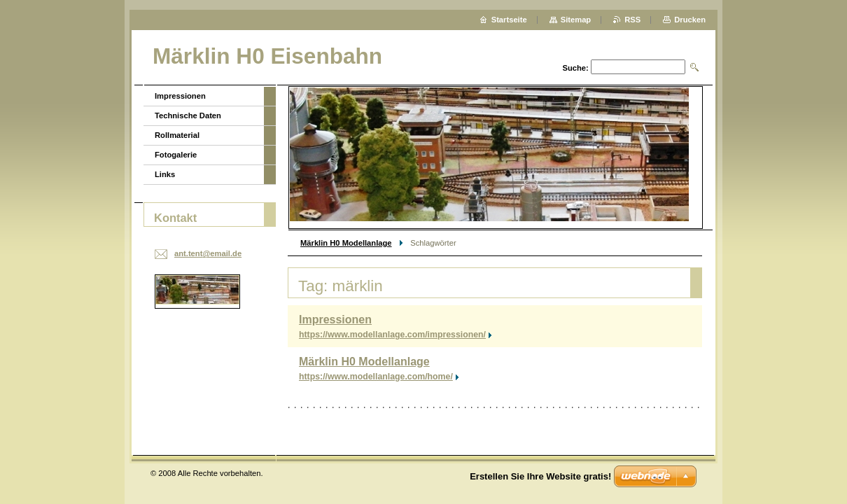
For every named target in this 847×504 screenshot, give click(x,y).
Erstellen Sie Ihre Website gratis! (540, 476)
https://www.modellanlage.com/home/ (376, 377)
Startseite (509, 20)
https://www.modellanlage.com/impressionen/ (392, 335)
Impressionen (335, 320)
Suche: (575, 68)
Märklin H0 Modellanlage (346, 243)
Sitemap (576, 20)
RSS (632, 20)
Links (165, 174)
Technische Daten (188, 115)
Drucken (690, 20)
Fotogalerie (176, 155)
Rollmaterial (177, 135)
